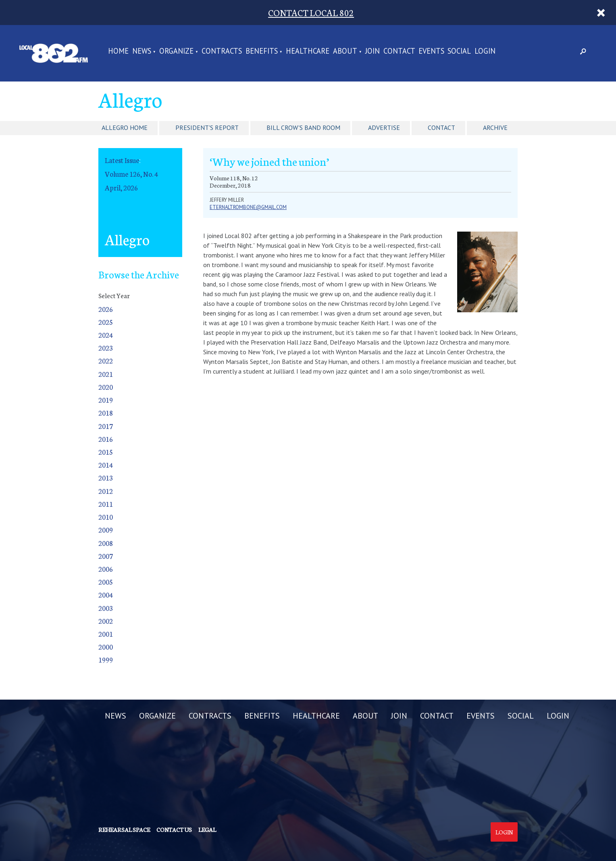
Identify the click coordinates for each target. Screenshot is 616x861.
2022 (106, 360)
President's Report (207, 127)
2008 (106, 543)
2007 (106, 556)
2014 (106, 465)
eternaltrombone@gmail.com (248, 207)
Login (504, 832)
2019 (106, 400)
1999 (106, 659)
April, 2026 (121, 187)
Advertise (384, 127)
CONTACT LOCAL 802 (311, 12)
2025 (106, 322)
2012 (106, 491)
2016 (106, 439)
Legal (207, 830)
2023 (106, 348)
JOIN (373, 51)
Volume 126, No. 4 (131, 174)
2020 (106, 387)
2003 (106, 608)
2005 (106, 582)
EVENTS (431, 51)
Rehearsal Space (124, 830)
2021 (106, 374)
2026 (106, 309)
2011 (106, 504)
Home (118, 51)
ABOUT (345, 51)
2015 (106, 452)
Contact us (174, 830)
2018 (106, 413)
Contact (441, 127)
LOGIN (485, 51)
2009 (106, 530)
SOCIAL (459, 51)
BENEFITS (262, 51)
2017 (106, 426)
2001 (106, 634)
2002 (106, 621)
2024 (106, 335)
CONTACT (399, 51)
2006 (106, 569)
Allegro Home (125, 127)
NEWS (142, 51)
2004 (106, 595)
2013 (106, 478)
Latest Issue (122, 160)
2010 (106, 517)
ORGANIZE (176, 51)
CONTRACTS (222, 51)
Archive (495, 127)
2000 (106, 647)
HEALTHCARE (308, 51)
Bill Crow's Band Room (303, 127)
